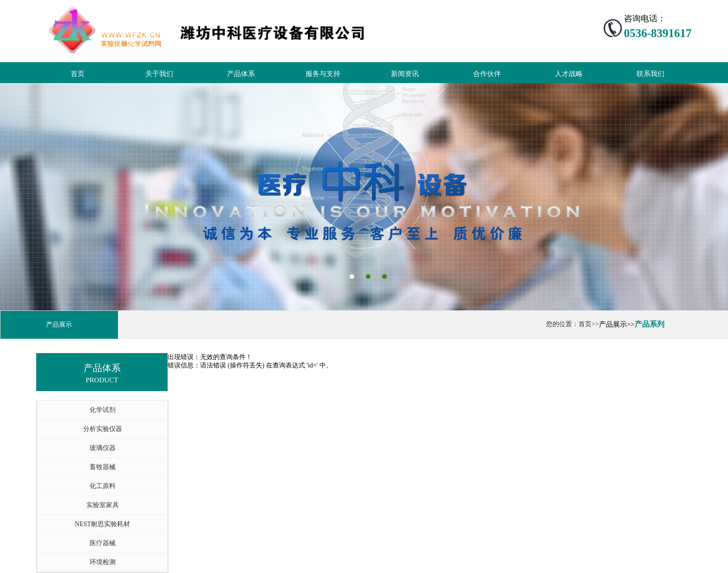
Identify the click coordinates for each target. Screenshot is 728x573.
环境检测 (103, 562)
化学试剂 (103, 410)
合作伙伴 (487, 74)
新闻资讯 (405, 74)
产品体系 (241, 74)
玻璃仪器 (103, 448)
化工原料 (103, 486)
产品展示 (59, 325)
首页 (78, 74)
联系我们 (650, 74)
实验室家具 (103, 505)
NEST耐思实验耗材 (102, 524)
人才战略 (569, 74)
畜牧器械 (103, 467)
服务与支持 (323, 74)
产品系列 (650, 324)
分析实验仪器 (103, 429)
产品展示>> (617, 324)
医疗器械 (103, 543)
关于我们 (159, 74)
